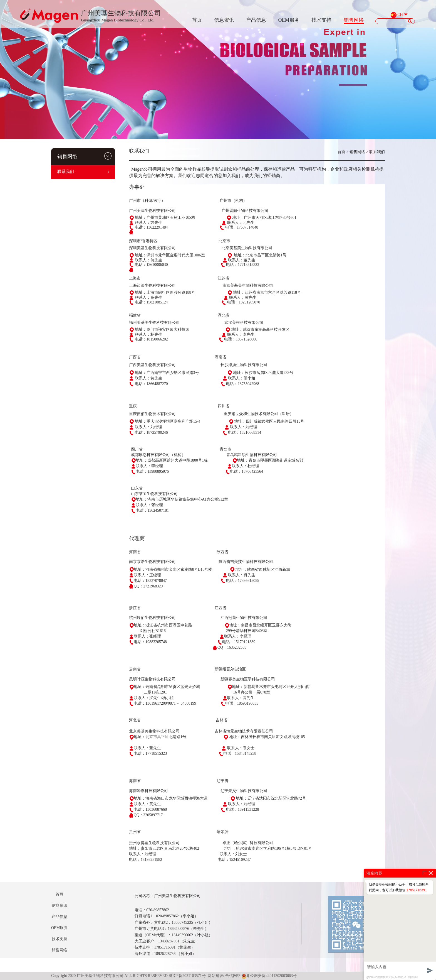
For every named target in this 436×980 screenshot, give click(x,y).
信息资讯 (224, 20)
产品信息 (256, 20)
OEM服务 (289, 20)
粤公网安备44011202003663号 (269, 976)
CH (400, 15)
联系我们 (83, 171)
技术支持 (321, 20)
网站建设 (215, 976)
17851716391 (416, 890)
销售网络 (354, 20)
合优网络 (233, 976)
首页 (197, 20)
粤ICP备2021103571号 (187, 976)
